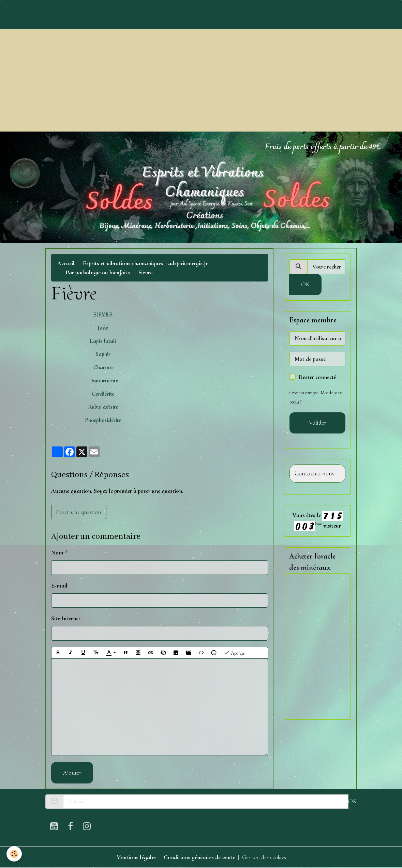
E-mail (59, 585)
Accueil (66, 263)
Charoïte (103, 367)
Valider (318, 423)
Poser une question (79, 512)
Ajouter (72, 773)
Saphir (103, 354)
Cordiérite (103, 394)
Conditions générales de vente (199, 857)
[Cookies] (14, 854)
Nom (57, 552)
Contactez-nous (315, 474)
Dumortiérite (103, 380)
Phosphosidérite (103, 420)
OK (305, 284)
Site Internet (66, 618)
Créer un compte (303, 393)
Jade (103, 328)
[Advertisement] (201, 80)
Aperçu (234, 653)
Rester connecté (317, 377)
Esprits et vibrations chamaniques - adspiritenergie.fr (145, 263)
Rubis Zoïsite (103, 407)
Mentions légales (136, 857)
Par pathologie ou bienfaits (98, 272)
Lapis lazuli (103, 341)
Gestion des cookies (264, 857)
